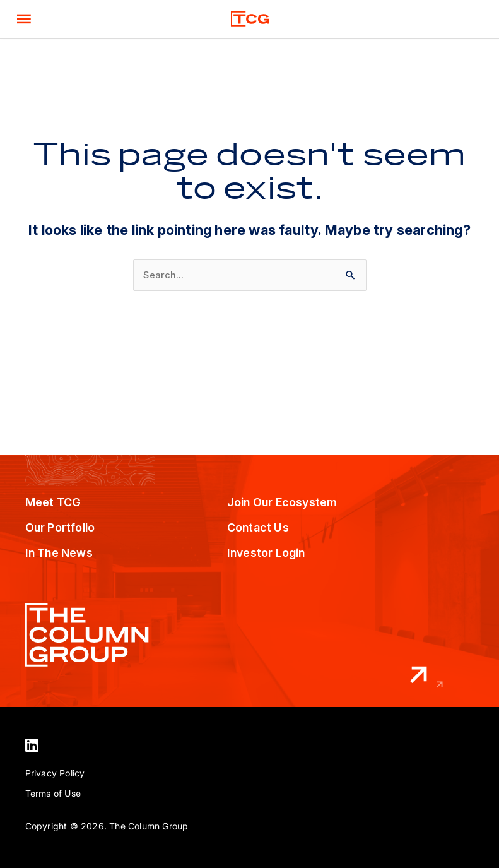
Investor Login (266, 553)
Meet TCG (53, 502)
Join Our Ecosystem (282, 502)
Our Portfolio (60, 527)
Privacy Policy (55, 773)
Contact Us (258, 527)
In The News (59, 553)
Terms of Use (53, 793)
